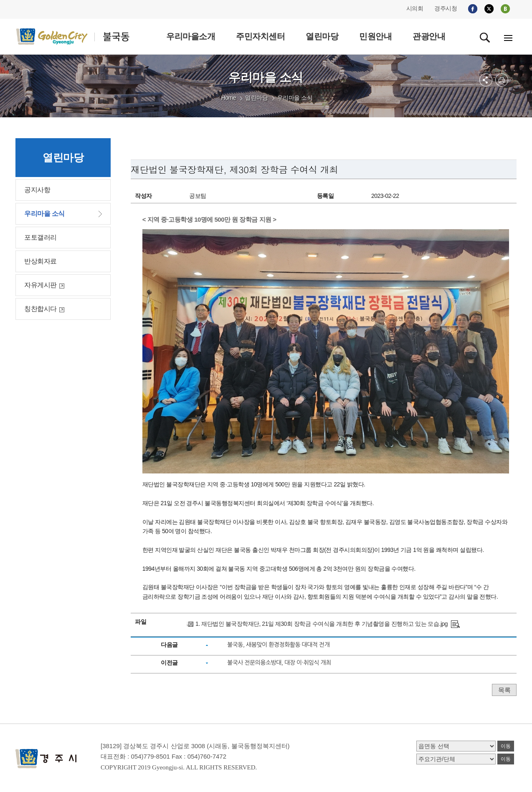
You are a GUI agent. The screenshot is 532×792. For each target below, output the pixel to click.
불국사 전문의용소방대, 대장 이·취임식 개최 (279, 663)
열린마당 (256, 98)
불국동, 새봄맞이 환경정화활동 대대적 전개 (278, 645)
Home (229, 98)
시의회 (415, 8)
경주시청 (446, 8)
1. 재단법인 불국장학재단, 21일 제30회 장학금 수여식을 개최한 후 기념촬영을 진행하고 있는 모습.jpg (322, 624)
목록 (504, 690)
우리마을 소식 (295, 98)
